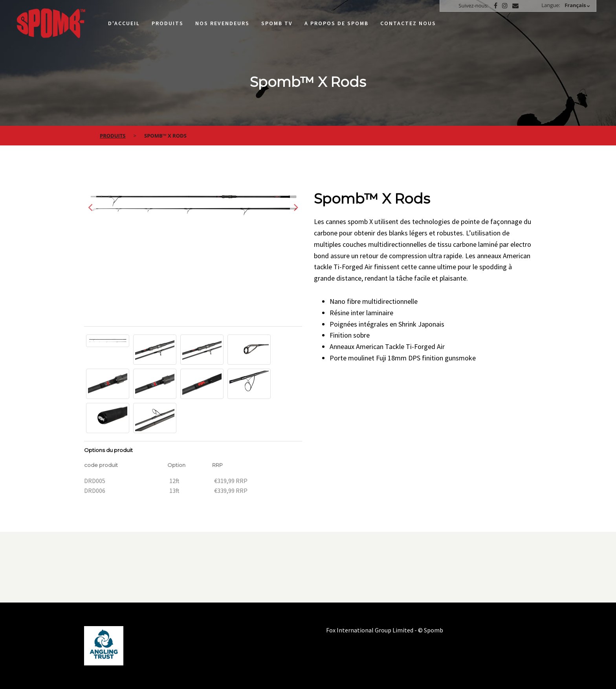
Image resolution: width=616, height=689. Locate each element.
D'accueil (124, 23)
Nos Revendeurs (222, 23)
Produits (168, 23)
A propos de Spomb (336, 23)
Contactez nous (408, 23)
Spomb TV (277, 23)
